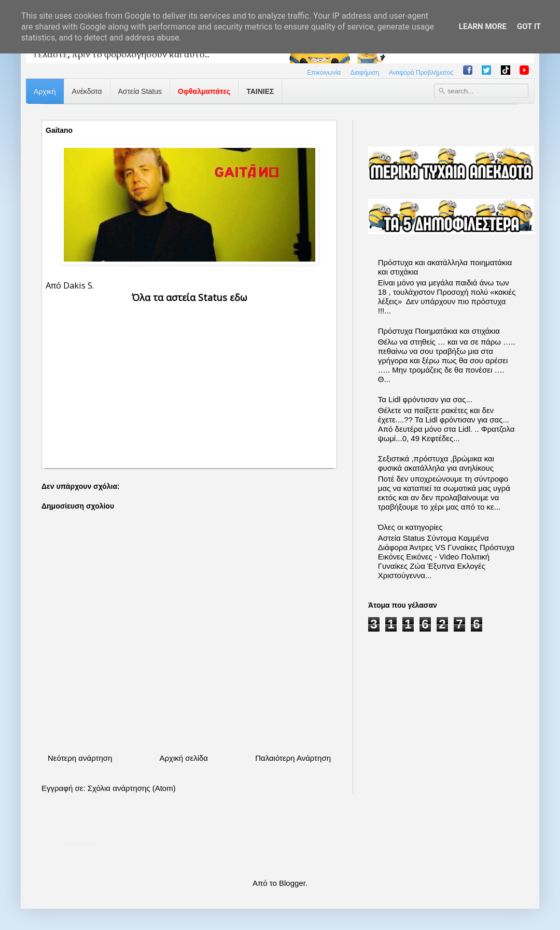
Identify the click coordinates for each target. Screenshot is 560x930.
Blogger (292, 883)
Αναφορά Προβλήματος (421, 73)
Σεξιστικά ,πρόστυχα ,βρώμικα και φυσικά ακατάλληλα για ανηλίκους (436, 463)
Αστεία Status (140, 91)
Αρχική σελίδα (184, 758)
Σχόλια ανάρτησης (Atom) (132, 788)
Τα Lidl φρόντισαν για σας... (425, 399)
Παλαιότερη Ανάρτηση (293, 758)
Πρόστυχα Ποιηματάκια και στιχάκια (439, 331)
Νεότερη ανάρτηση (80, 758)
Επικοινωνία (324, 73)
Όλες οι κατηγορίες (410, 527)
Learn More (483, 26)
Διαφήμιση (365, 73)
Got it (529, 26)
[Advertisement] (189, 377)
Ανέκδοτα (87, 91)
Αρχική (45, 91)
